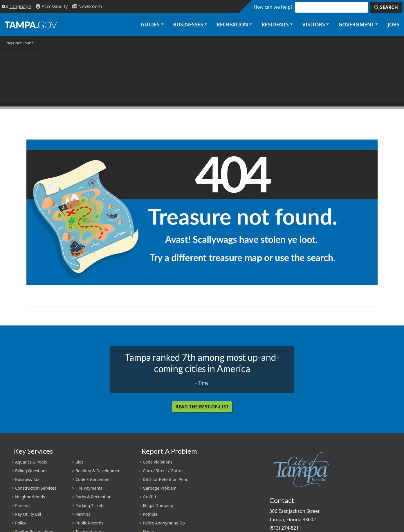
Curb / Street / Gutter (163, 471)
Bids (80, 462)
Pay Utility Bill (28, 514)
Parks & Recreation (93, 497)
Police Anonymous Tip (164, 523)
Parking (22, 505)
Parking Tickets (90, 505)
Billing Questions (31, 471)
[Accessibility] (52, 7)
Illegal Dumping (158, 505)
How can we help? (273, 7)
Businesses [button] (188, 24)
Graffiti (149, 497)
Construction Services (36, 488)
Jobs (393, 24)
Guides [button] (150, 24)
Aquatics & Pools (31, 462)
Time (203, 383)
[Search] (386, 7)
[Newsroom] (87, 7)
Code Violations (158, 462)
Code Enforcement (93, 479)
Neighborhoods (30, 497)
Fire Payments (89, 488)
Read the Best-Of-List (202, 407)
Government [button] (356, 24)
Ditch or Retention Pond (166, 479)
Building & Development (99, 471)
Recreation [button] (232, 24)
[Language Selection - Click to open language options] (17, 7)
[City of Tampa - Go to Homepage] (31, 25)
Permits (83, 514)
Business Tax (27, 479)
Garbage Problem (160, 488)
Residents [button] (275, 24)
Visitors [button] (313, 24)
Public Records (89, 523)
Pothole (150, 514)
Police (21, 523)
